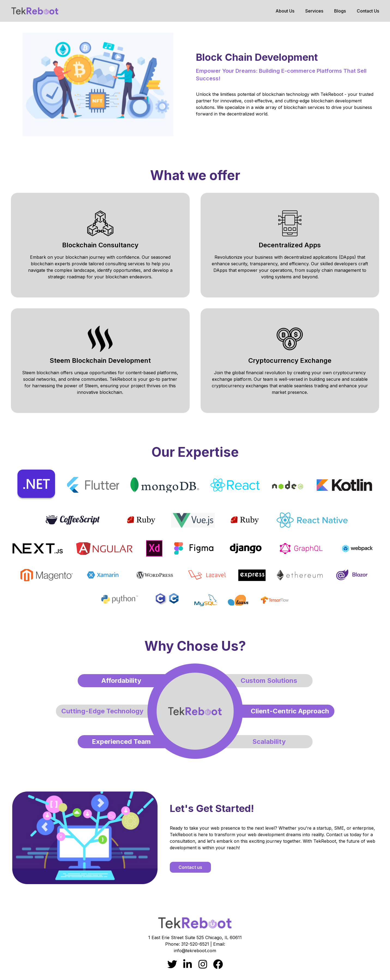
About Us (285, 11)
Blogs (340, 11)
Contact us (190, 867)
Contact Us (368, 11)
